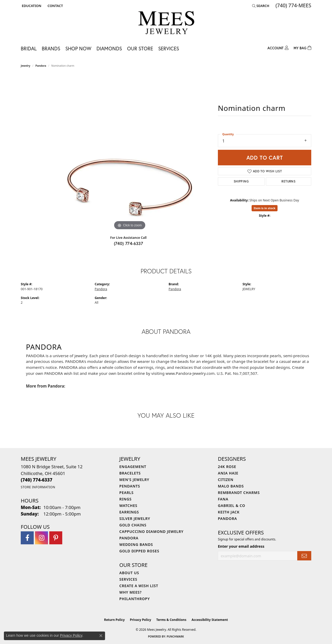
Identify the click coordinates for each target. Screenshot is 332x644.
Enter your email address (241, 546)
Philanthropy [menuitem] (135, 599)
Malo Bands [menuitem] (231, 486)
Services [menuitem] (128, 579)
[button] (31, 6)
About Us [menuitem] (129, 573)
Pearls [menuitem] (126, 493)
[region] (130, 153)
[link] (55, 6)
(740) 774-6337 (129, 243)
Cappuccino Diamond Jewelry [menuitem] (151, 531)
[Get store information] (38, 487)
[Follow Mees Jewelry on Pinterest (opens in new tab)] (56, 538)
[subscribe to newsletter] (304, 556)
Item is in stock (265, 208)
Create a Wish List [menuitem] (139, 586)
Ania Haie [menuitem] (228, 473)
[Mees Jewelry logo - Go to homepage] (166, 23)
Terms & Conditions (171, 620)
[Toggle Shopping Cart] (302, 47)
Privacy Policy (141, 620)
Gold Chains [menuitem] (133, 525)
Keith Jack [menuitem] (229, 512)
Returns (288, 181)
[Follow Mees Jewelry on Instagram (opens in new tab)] (41, 538)
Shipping (241, 181)
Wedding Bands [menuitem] (136, 544)
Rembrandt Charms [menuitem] (239, 493)
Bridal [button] (29, 48)
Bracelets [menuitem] (130, 473)
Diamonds (109, 48)
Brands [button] (51, 48)
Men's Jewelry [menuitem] (134, 480)
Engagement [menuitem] (133, 467)
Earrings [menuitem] (129, 512)
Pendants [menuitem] (130, 486)
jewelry (26, 66)
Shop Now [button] (78, 48)
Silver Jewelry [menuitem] (135, 518)
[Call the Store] (37, 480)
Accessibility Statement (210, 620)
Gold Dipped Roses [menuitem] (139, 551)
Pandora (41, 66)
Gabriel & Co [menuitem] (231, 506)
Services (169, 48)
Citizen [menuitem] (226, 480)
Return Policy (114, 620)
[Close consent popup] (101, 636)
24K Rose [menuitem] (227, 467)
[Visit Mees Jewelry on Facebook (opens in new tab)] (27, 538)
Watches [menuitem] (128, 506)
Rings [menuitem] (125, 499)
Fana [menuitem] (223, 499)
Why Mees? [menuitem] (130, 592)
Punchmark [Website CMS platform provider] (175, 636)
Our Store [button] (140, 48)
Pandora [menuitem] (129, 538)
